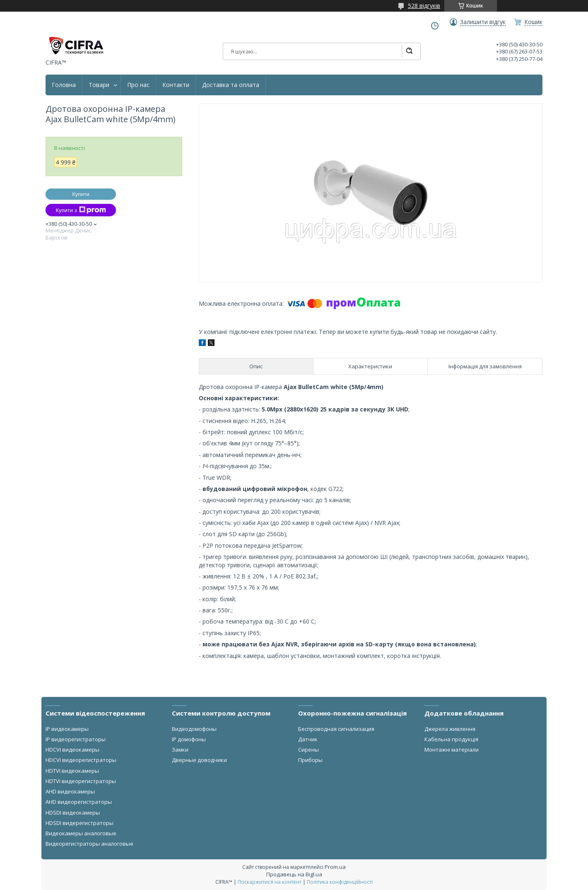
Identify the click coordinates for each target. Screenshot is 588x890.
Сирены (308, 750)
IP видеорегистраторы (76, 739)
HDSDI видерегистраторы (80, 823)
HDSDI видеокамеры (73, 813)
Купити (81, 194)
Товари (99, 85)
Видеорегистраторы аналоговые (89, 844)
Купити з (81, 210)
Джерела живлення (450, 729)
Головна (64, 85)
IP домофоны (189, 739)
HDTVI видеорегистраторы (81, 781)
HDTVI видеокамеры (72, 771)
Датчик (308, 739)
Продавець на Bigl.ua (294, 874)
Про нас (138, 85)
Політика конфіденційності (340, 882)
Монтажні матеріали (452, 750)
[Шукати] (409, 51)
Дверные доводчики (199, 760)
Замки (180, 750)
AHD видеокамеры (70, 791)
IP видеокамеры (67, 729)
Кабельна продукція (451, 739)
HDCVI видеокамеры (72, 750)
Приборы (310, 760)
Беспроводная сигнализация (336, 729)
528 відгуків (424, 6)
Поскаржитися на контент (270, 882)
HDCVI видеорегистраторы (81, 760)
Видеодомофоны (194, 729)
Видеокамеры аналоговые (81, 833)
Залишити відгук (483, 22)
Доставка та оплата (231, 85)
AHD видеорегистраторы (79, 802)
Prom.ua (335, 867)
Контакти (176, 85)
